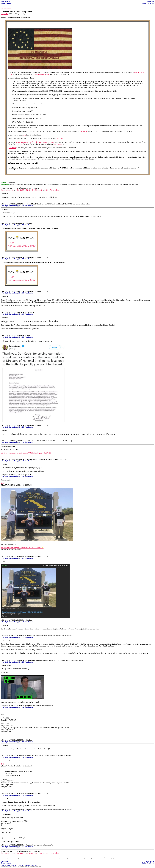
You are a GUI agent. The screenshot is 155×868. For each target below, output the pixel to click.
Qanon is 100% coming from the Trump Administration (35, 142)
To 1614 (21, 707)
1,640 (3, 845)
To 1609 (21, 742)
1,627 (3, 425)
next (54, 190)
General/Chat (150, 2)
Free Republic (5, 2)
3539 (3, 764)
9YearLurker (31, 312)
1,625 (3, 312)
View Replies (29, 206)
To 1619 (21, 206)
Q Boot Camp (13, 148)
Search (9, 3)
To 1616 (21, 847)
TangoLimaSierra (32, 459)
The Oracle (83, 131)
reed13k (29, 756)
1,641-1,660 (38, 190)
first (2, 190)
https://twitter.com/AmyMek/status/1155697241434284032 (21, 548)
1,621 (3, 204)
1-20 (12, 190)
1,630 (3, 475)
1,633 (3, 636)
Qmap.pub (11, 242)
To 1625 (21, 427)
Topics (144, 3)
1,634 (3, 660)
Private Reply (14, 206)
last (57, 190)
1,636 (3, 740)
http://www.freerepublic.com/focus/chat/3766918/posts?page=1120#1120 (26, 453)
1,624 (3, 291)
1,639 (3, 809)
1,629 (3, 459)
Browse (3, 3)
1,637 (3, 756)
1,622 (3, 223)
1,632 (3, 620)
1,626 (3, 335)
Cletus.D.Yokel (31, 204)
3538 (3, 483)
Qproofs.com (59, 144)
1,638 (3, 794)
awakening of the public (41, 74)
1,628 (3, 441)
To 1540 (21, 461)
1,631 (3, 557)
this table (60, 139)
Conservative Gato (32, 660)
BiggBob (29, 223)
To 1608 (21, 225)
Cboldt (29, 475)
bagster (29, 706)
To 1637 (21, 811)
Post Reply (5, 206)
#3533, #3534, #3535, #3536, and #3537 (22, 246)
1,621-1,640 (29, 190)
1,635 (3, 706)
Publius (29, 441)
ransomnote (30, 257)
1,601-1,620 (20, 190)
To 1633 (21, 757)
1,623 (3, 257)
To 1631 (21, 795)
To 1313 (21, 259)
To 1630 (21, 622)
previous (7, 190)
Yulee (28, 335)
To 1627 (21, 558)
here (24, 135)
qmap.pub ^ (5, 14)
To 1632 (21, 637)
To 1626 (21, 443)
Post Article (151, 3)
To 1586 (21, 337)
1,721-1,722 (48, 190)
